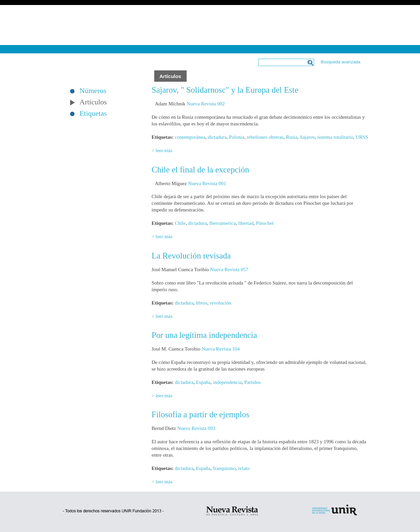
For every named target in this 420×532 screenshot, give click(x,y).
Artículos (93, 102)
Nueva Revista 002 (206, 104)
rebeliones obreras (265, 137)
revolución (221, 303)
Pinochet (265, 223)
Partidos (253, 382)
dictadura (217, 137)
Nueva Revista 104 (221, 349)
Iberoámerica (223, 223)
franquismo (224, 468)
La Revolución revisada (191, 256)
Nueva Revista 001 (207, 183)
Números (93, 91)
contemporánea (190, 137)
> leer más (162, 150)
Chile (180, 223)
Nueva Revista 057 (229, 270)
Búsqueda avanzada (341, 62)
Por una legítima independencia (204, 335)
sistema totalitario (335, 137)
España (203, 382)
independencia (228, 382)
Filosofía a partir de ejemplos (200, 414)
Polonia (237, 137)
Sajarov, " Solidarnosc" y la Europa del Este (225, 90)
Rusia (291, 137)
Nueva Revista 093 (196, 428)
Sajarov (307, 137)
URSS (362, 137)
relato (244, 468)
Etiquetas (93, 113)
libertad (246, 223)
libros (202, 303)
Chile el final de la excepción (200, 170)
